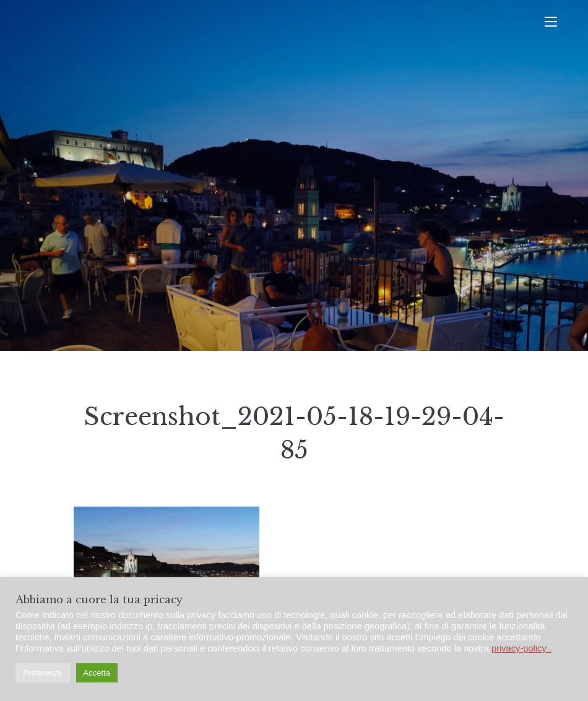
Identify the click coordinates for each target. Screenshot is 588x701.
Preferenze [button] (43, 673)
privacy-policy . (521, 648)
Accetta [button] (97, 673)
